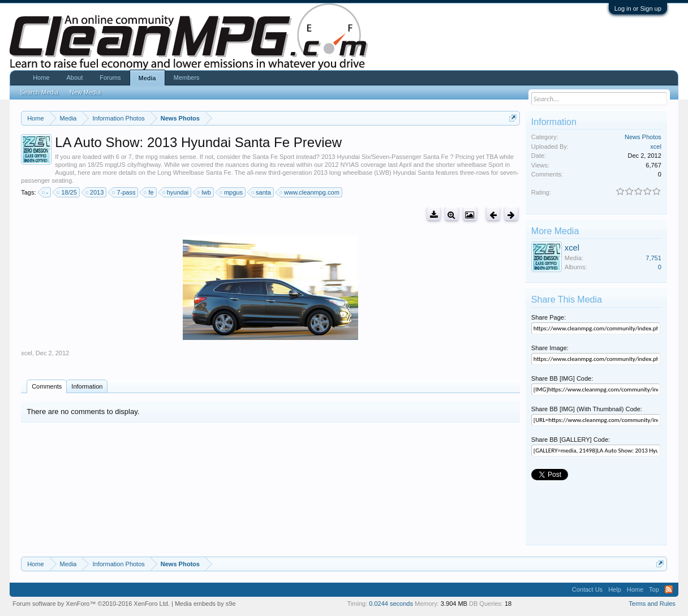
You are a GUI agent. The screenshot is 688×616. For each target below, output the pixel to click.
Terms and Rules (652, 604)
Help (615, 589)
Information (87, 386)
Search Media (39, 92)
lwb (205, 192)
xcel (27, 353)
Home (41, 77)
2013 (95, 192)
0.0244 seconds (391, 604)
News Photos (643, 137)
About (75, 77)
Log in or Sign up (638, 8)
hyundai (176, 192)
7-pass (124, 192)
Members (187, 77)
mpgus (232, 192)
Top (654, 589)
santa (262, 192)
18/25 (67, 192)
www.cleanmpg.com (310, 192)
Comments (47, 386)
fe (149, 192)
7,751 (653, 258)
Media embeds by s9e (205, 604)
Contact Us (587, 589)
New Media (85, 92)
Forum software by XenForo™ (91, 604)
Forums (110, 77)
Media (147, 78)
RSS (669, 589)
